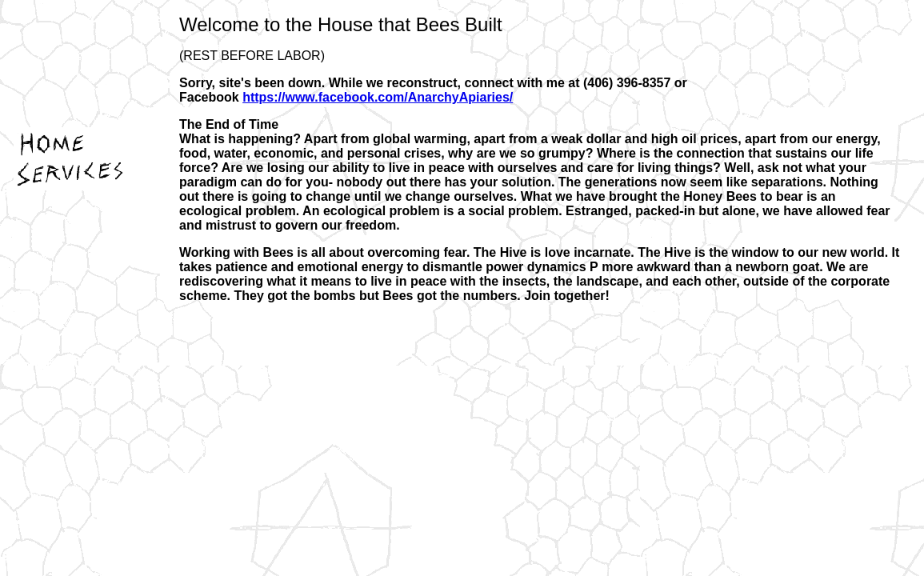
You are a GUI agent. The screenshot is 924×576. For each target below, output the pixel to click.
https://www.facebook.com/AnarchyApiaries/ (378, 97)
